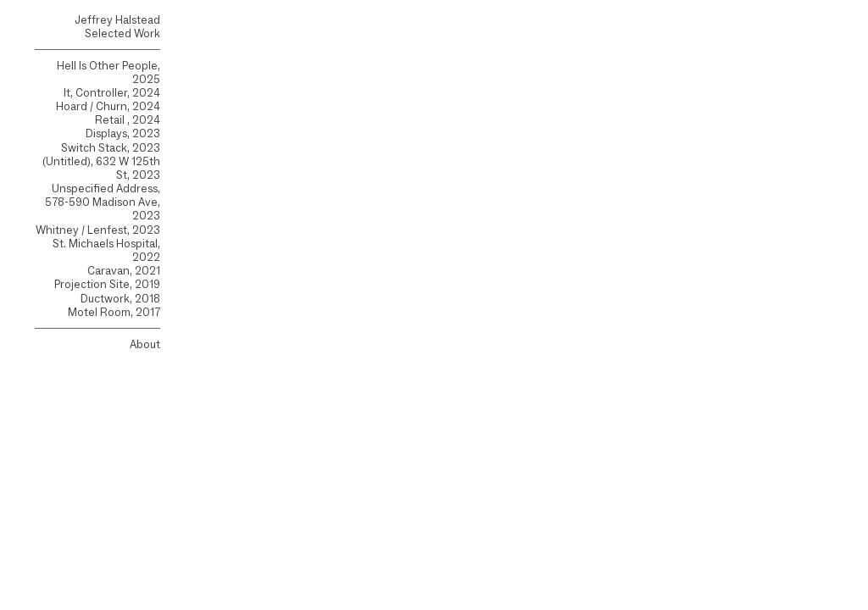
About (145, 344)
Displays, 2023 (123, 133)
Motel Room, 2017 (114, 312)
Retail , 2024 (128, 120)
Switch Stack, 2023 (111, 148)
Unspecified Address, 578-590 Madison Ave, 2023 (103, 202)
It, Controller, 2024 (112, 93)
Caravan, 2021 (124, 271)
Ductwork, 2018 (120, 299)
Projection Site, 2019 (107, 284)
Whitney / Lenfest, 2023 (98, 230)
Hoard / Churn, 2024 (108, 106)
